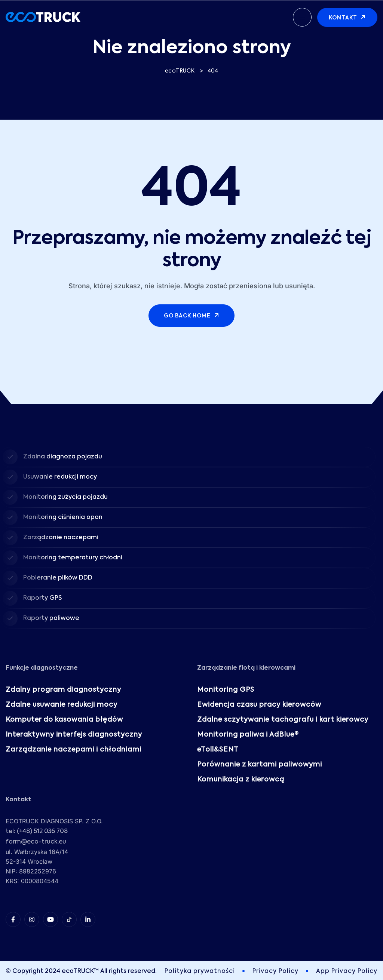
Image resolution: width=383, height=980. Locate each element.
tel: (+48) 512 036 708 (37, 832)
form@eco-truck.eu (36, 842)
